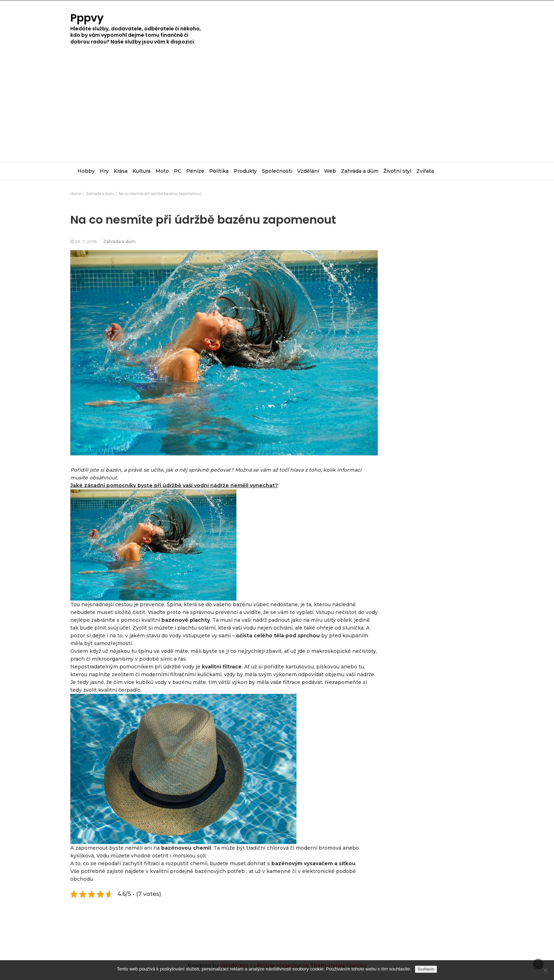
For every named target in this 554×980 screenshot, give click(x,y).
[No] (545, 970)
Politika (219, 171)
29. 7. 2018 (86, 241)
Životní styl (397, 171)
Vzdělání (308, 171)
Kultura (142, 171)
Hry (104, 171)
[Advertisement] (277, 109)
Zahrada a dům (360, 171)
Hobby (86, 171)
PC (178, 171)
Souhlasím (426, 969)
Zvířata (425, 171)
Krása (121, 171)
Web (330, 171)
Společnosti (277, 171)
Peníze (195, 171)
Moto (162, 171)
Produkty (245, 171)
